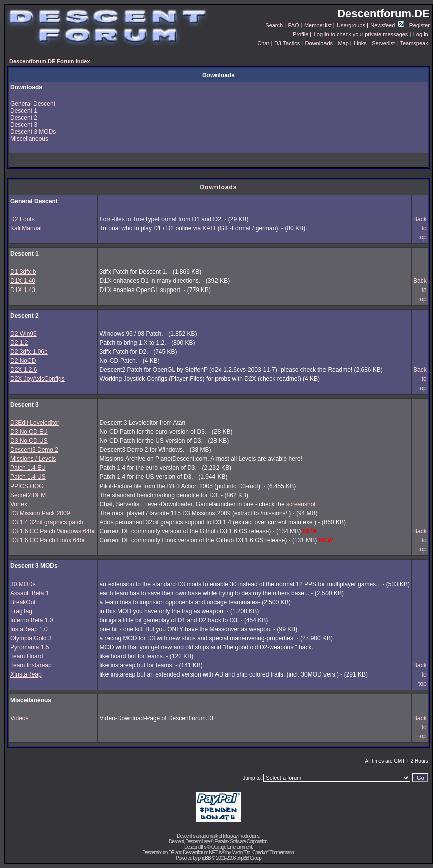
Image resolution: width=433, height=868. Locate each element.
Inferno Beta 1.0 (31, 620)
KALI (209, 228)
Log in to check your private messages (361, 34)
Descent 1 (24, 111)
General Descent (33, 104)
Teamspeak (414, 43)
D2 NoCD (23, 361)
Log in (421, 34)
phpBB (205, 858)
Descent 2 (24, 118)
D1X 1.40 (23, 281)
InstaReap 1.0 (29, 629)
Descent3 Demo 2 (34, 450)
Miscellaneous (29, 139)
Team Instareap (31, 665)
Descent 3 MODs (33, 132)
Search (274, 25)
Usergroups (351, 25)
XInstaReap (26, 674)
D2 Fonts (22, 219)
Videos (19, 718)
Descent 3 (24, 125)
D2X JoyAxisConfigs (37, 379)
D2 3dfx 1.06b (29, 352)
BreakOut (23, 602)
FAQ (294, 25)
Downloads (319, 43)
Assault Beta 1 (29, 593)
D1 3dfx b (23, 272)
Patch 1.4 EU (28, 468)
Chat (263, 43)
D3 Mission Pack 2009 (40, 513)
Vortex (19, 504)
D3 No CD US (29, 441)
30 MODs (23, 584)
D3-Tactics (287, 43)
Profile (301, 34)
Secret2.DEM (28, 495)
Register (420, 25)
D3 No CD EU (29, 432)
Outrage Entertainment (232, 847)
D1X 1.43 (23, 290)
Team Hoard (26, 656)
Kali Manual (26, 228)
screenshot (301, 504)
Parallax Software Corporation (241, 842)
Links (360, 43)
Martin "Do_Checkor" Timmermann (262, 853)
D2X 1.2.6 (23, 370)
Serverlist (383, 43)
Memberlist (318, 25)
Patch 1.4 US (28, 477)
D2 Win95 (23, 334)
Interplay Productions (241, 836)
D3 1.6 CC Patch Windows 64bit (53, 531)
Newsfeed (387, 25)
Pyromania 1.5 (29, 647)
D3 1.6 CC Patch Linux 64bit (48, 540)
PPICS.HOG (27, 486)
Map (343, 43)
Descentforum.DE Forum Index (49, 61)
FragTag (21, 611)
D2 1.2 (19, 343)
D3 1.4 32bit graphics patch (47, 522)
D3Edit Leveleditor (35, 423)
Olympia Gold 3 (31, 638)
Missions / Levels (33, 459)
